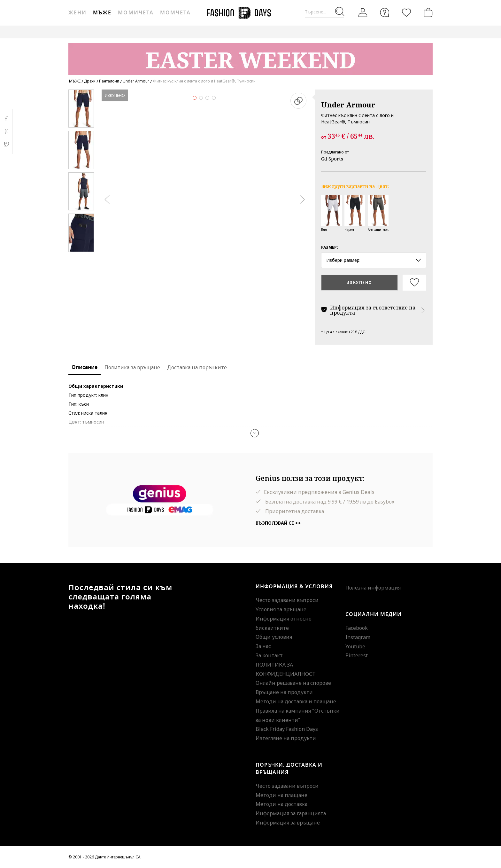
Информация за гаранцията (291, 813)
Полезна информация (373, 588)
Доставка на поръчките (197, 367)
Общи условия (274, 637)
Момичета (136, 13)
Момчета (175, 13)
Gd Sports (332, 159)
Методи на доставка (281, 804)
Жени (77, 13)
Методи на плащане (281, 795)
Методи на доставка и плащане (296, 701)
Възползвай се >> (278, 523)
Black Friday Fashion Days (287, 729)
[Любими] (406, 12)
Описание (85, 367)
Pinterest (357, 655)
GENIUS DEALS (355, 32)
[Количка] (427, 12)
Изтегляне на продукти (286, 738)
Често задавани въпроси (287, 600)
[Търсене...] (324, 12)
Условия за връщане (281, 609)
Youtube (355, 646)
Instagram (358, 637)
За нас (263, 646)
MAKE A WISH (392, 32)
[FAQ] (385, 12)
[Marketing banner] (250, 56)
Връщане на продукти (284, 692)
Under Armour (348, 105)
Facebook (357, 628)
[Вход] (363, 13)
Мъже (102, 13)
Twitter (6, 144)
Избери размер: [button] (374, 260)
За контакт (269, 655)
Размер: (330, 247)
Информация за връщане (288, 823)
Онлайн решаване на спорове (293, 683)
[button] (255, 433)
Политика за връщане (132, 367)
